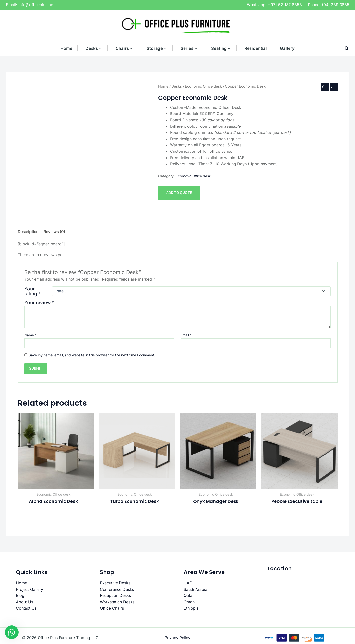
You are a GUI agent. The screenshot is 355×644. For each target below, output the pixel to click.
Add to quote (179, 193)
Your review (39, 303)
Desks (177, 86)
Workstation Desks (117, 602)
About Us (25, 602)
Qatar (189, 596)
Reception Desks (115, 596)
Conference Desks (117, 590)
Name (30, 335)
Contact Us (26, 608)
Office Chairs (112, 608)
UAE (188, 583)
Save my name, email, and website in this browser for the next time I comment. (92, 355)
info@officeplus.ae (36, 5)
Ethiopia (191, 608)
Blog (20, 596)
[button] (103, 48)
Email (186, 335)
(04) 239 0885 (336, 5)
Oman (189, 602)
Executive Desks (115, 583)
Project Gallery (30, 590)
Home (163, 86)
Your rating (33, 291)
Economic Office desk (204, 86)
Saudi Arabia (196, 590)
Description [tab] (28, 232)
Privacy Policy (177, 638)
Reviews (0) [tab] (55, 232)
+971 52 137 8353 (285, 5)
